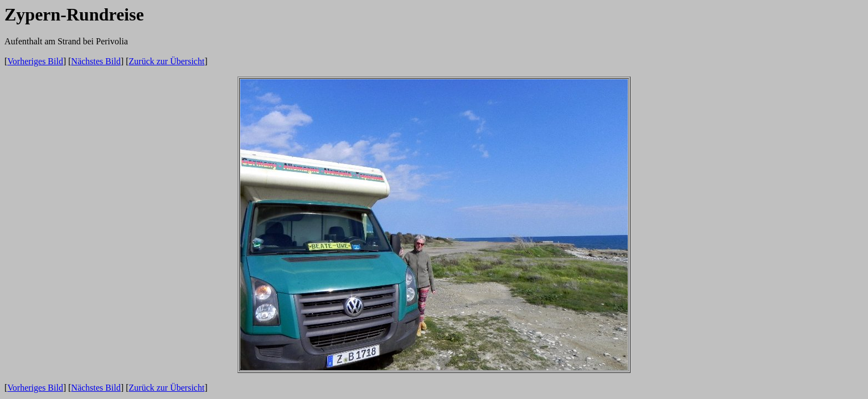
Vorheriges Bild (35, 61)
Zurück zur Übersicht (167, 61)
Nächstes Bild (96, 61)
